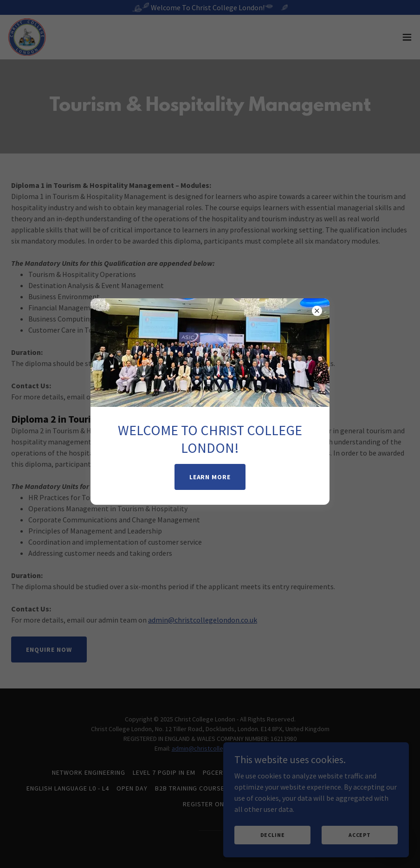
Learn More (210, 477)
